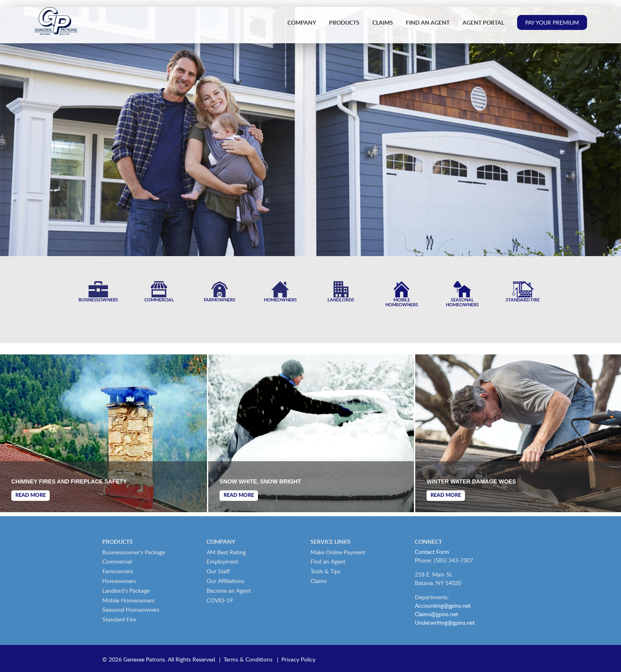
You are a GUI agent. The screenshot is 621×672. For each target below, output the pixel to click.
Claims (383, 22)
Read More (31, 495)
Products (344, 22)
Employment (222, 561)
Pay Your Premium (552, 22)
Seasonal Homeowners (131, 609)
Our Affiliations (225, 581)
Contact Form (432, 552)
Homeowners (119, 581)
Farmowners (118, 571)
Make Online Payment (338, 552)
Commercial (117, 561)
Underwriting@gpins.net (445, 622)
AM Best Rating (226, 552)
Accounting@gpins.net (443, 605)
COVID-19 (220, 600)
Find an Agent (428, 22)
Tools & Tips (325, 571)
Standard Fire (119, 619)
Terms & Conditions (248, 659)
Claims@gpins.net (436, 614)
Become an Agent (229, 590)
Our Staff (218, 571)
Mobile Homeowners (128, 600)
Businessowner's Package (134, 552)
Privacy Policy (298, 659)
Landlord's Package (126, 590)
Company (302, 22)
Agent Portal (483, 22)
